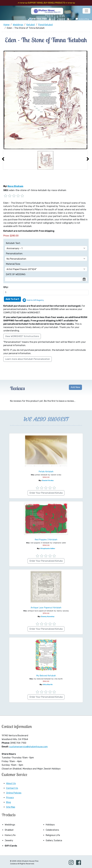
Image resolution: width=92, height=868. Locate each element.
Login (52, 19)
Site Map (11, 807)
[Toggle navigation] (86, 11)
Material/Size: (13, 264)
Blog (9, 802)
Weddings (10, 825)
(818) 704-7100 (39, 19)
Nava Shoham (15, 186)
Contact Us (12, 788)
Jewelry (9, 840)
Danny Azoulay (48, 616)
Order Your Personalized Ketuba (46, 493)
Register (61, 19)
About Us (11, 783)
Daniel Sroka (48, 480)
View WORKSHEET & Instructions (22, 336)
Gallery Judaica (54, 840)
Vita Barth (48, 684)
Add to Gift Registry (35, 300)
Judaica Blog (82, 19)
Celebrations (52, 830)
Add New (75, 387)
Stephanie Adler (48, 548)
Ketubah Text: (13, 243)
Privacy (10, 798)
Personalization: (14, 254)
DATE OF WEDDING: (16, 274)
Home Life (10, 835)
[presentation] (3, 159)
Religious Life (53, 835)
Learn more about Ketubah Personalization (28, 359)
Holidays (50, 825)
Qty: (6, 287)
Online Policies (14, 793)
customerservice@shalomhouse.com (28, 747)
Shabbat (9, 830)
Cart (70, 19)
